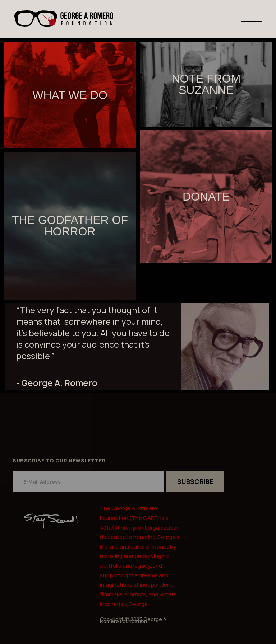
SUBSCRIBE (195, 481)
